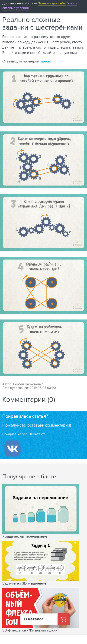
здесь (45, 61)
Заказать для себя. (52, 3)
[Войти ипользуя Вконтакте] (13, 449)
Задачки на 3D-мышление (24, 583)
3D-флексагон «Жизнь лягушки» (30, 630)
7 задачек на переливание (25, 536)
